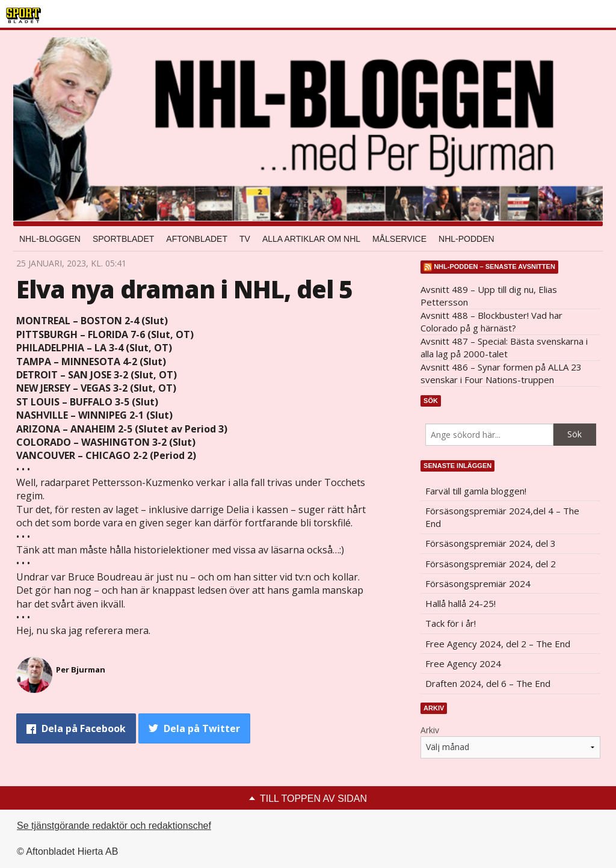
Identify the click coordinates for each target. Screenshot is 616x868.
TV (245, 239)
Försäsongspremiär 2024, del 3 (491, 543)
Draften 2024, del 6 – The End (488, 683)
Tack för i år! (451, 623)
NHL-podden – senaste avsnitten (494, 266)
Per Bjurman (81, 669)
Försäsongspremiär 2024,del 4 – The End (502, 517)
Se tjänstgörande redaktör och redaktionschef (114, 826)
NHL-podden (467, 239)
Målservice (399, 239)
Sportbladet (123, 239)
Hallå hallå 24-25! (460, 603)
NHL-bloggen (50, 239)
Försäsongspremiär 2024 (478, 583)
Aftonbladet (197, 239)
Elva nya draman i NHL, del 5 (184, 289)
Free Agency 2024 (463, 663)
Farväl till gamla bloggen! (476, 491)
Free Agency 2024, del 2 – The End (498, 644)
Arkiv (430, 730)
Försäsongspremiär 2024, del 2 (491, 564)
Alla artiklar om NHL (311, 239)
